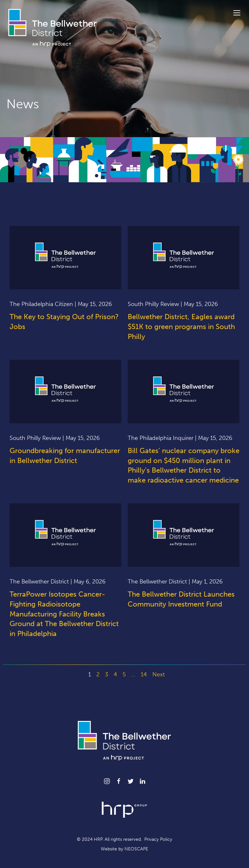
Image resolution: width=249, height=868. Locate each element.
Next (159, 674)
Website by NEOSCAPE (124, 849)
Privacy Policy (158, 839)
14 (144, 674)
